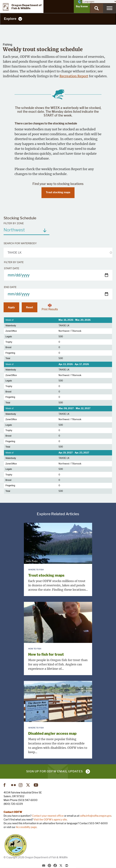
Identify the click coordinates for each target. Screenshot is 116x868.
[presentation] (58, 543)
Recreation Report (74, 76)
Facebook (6, 785)
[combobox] (26, 230)
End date (10, 287)
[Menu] (110, 8)
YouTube (36, 785)
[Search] (97, 8)
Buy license (82, 6)
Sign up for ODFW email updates (54, 771)
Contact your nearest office (48, 816)
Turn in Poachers (16, 845)
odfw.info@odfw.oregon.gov (96, 816)
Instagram (21, 785)
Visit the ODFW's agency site (50, 819)
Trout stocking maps (58, 192)
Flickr (13, 785)
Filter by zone (14, 223)
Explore (10, 19)
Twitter (29, 785)
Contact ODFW (13, 812)
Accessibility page (26, 827)
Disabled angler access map (52, 733)
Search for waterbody (20, 243)
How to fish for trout (46, 654)
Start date (12, 268)
